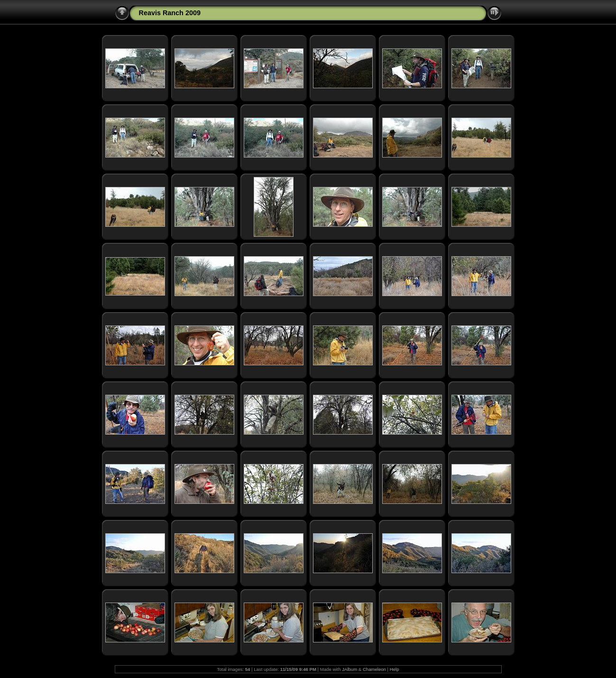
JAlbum (349, 669)
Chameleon (374, 669)
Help (395, 669)
